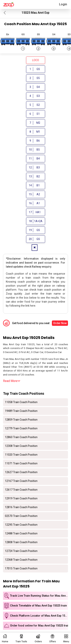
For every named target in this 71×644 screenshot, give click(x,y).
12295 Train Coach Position (21, 525)
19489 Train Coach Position (21, 411)
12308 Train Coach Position (21, 446)
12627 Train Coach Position (21, 472)
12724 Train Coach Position (21, 551)
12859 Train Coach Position (21, 420)
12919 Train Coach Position (21, 498)
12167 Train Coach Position (21, 481)
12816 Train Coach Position (21, 507)
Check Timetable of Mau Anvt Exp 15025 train (38, 606)
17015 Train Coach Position (21, 568)
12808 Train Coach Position (21, 542)
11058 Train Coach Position (21, 402)
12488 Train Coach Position (21, 533)
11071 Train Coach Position (21, 463)
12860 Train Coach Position (21, 437)
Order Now (60, 323)
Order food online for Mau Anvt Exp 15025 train (39, 626)
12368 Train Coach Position (21, 560)
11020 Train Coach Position (21, 455)
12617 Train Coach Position (21, 490)
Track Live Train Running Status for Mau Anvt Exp (39, 596)
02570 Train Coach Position (21, 516)
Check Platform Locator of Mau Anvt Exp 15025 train (39, 616)
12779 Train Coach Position (21, 428)
